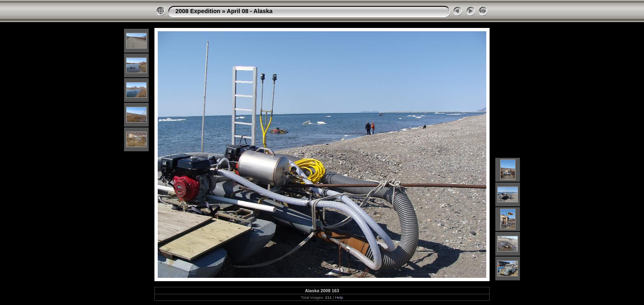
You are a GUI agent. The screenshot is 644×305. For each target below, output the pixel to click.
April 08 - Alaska (250, 11)
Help (339, 297)
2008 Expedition (198, 11)
